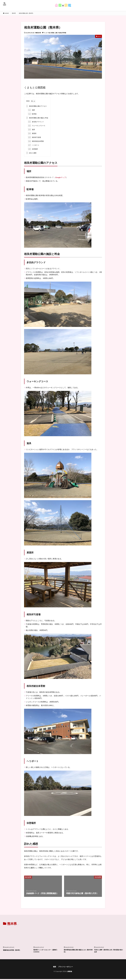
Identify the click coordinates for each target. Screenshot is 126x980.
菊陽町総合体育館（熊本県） (13, 950)
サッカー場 (47, 33)
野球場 (64, 33)
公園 (56, 33)
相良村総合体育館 (36, 141)
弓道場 (60, 33)
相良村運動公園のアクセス (36, 106)
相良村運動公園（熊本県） (26, 13)
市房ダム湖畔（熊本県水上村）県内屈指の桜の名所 (108, 951)
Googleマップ (61, 177)
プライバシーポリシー (66, 967)
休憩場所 (33, 149)
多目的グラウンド (36, 122)
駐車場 (32, 114)
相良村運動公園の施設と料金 (37, 118)
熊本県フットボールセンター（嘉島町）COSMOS (48, 951)
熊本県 (14, 13)
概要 (54, 967)
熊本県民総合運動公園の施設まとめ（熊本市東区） (78, 951)
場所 (31, 110)
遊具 (31, 129)
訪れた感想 (31, 153)
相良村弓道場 (34, 137)
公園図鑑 (69, 972)
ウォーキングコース (36, 126)
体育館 (52, 33)
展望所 (32, 133)
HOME (7, 13)
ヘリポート (34, 145)
